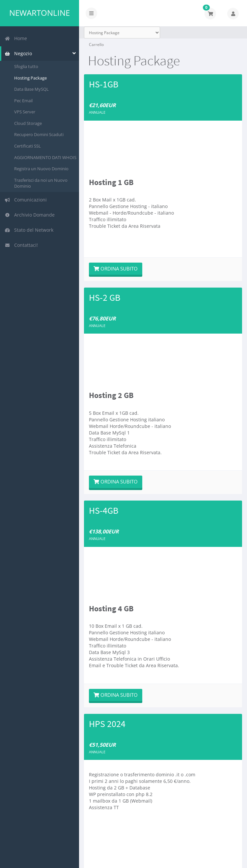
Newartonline (40, 13)
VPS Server (25, 112)
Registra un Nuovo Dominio (41, 169)
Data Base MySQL (31, 89)
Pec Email (23, 101)
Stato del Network (29, 230)
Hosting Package (30, 78)
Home (16, 38)
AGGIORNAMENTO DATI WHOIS (45, 157)
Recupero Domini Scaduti (39, 134)
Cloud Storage (28, 123)
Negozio (18, 53)
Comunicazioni (26, 200)
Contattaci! (21, 245)
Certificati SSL (27, 146)
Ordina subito (116, 269)
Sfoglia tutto (26, 66)
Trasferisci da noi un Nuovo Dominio (41, 183)
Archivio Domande (30, 215)
